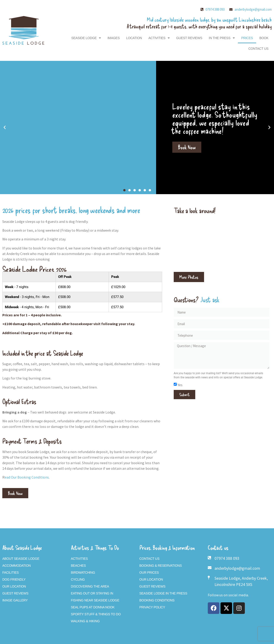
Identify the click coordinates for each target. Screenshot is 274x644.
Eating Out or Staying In (92, 593)
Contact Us (258, 49)
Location (134, 38)
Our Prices (149, 572)
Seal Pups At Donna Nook (93, 607)
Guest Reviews (189, 38)
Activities (159, 38)
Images (114, 38)
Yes (180, 385)
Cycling (78, 579)
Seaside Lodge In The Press (163, 593)
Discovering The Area (90, 586)
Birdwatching (83, 572)
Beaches (78, 566)
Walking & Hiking (85, 621)
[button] (5, 128)
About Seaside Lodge (21, 559)
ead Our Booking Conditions (27, 477)
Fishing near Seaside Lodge (95, 600)
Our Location (14, 586)
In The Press (222, 38)
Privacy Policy (152, 607)
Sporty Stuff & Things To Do (96, 614)
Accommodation (17, 566)
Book (264, 38)
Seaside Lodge (86, 38)
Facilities (11, 572)
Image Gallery (15, 600)
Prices (247, 38)
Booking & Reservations (161, 566)
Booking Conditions (157, 600)
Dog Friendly (14, 579)
